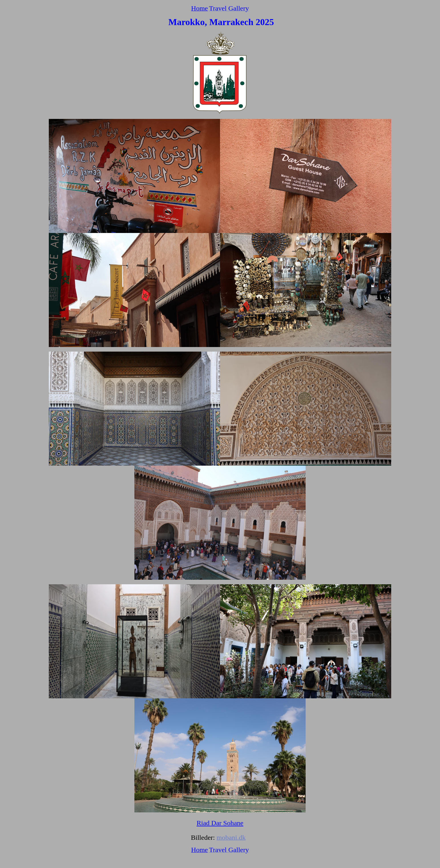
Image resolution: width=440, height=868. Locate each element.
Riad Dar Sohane (220, 823)
